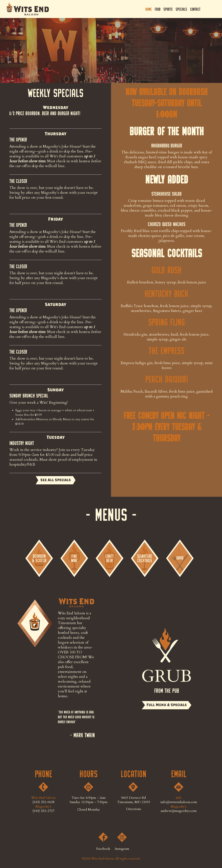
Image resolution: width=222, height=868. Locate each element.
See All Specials (56, 480)
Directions (134, 809)
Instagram (212, 9)
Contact (195, 9)
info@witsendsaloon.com (179, 802)
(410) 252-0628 (43, 802)
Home (149, 9)
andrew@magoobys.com (179, 811)
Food (158, 9)
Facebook (205, 9)
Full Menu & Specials (167, 705)
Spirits (168, 9)
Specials (181, 9)
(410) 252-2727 (43, 811)
